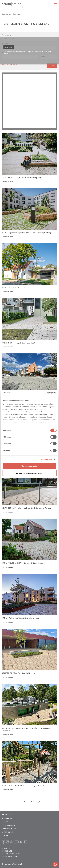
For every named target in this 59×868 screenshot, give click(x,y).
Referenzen (17, 14)
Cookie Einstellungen (10, 856)
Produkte (6, 815)
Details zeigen (47, 459)
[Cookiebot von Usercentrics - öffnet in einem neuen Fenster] (47, 393)
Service (5, 822)
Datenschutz (7, 851)
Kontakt (5, 836)
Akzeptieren (9, 47)
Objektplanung (7, 14)
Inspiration (7, 818)
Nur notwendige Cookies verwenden (29, 473)
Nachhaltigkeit (9, 829)
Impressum (6, 849)
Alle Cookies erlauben (29, 466)
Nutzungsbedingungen (11, 854)
